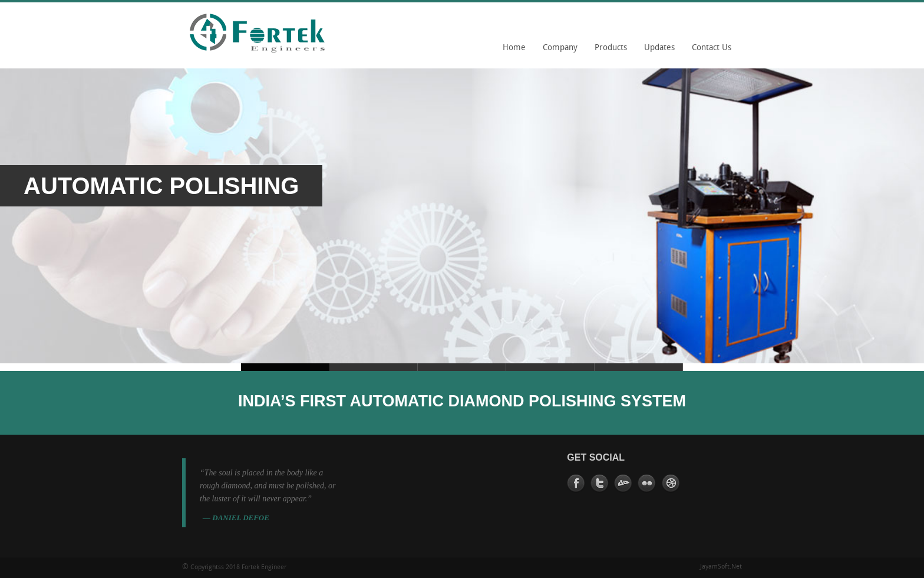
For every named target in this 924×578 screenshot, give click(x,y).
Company (557, 52)
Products (611, 48)
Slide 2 (462, 367)
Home (514, 48)
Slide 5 (374, 367)
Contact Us (712, 48)
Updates (659, 48)
